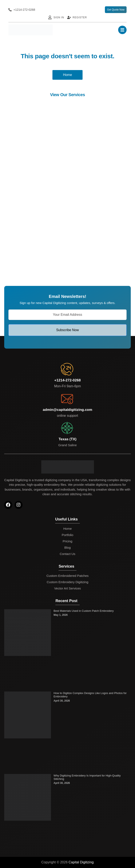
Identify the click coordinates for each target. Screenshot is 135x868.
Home (67, 529)
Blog (67, 547)
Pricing (68, 541)
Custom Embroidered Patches (67, 576)
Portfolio (67, 535)
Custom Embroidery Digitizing (68, 582)
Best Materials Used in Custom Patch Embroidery (84, 611)
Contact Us (67, 554)
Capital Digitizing (81, 862)
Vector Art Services (67, 588)
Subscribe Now (68, 330)
